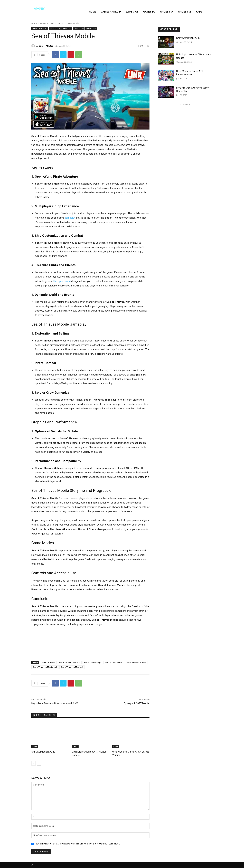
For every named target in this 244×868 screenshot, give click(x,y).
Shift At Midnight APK (42, 752)
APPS (199, 12)
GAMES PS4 (167, 12)
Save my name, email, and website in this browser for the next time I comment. (78, 843)
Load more (185, 105)
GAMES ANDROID (111, 12)
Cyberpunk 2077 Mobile (137, 703)
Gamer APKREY (46, 46)
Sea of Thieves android (69, 662)
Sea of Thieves (48, 662)
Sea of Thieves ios (113, 662)
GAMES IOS (132, 12)
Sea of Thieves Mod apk (72, 667)
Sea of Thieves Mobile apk (45, 667)
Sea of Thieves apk (93, 662)
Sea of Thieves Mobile (136, 662)
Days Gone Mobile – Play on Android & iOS (55, 703)
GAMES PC (149, 12)
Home (92, 12)
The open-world (62, 281)
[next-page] (39, 763)
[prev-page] (34, 763)
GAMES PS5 (185, 12)
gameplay (70, 218)
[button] (209, 12)
